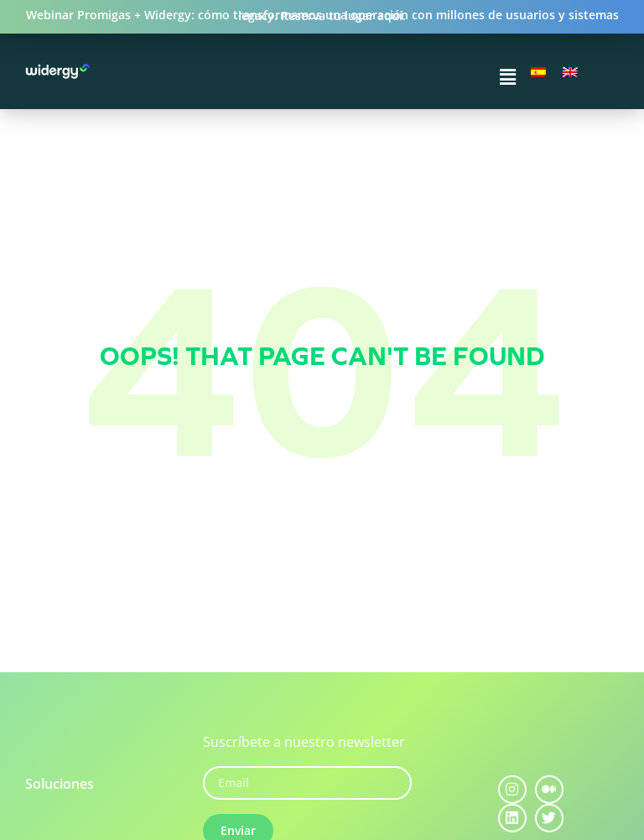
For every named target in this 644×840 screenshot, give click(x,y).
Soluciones (60, 784)
